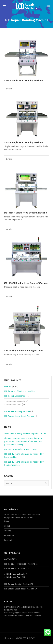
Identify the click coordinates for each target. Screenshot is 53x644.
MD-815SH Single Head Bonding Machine (26, 213)
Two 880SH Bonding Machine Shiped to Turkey (25, 434)
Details (9, 89)
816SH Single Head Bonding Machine (23, 142)
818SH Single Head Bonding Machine (23, 81)
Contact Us (9, 535)
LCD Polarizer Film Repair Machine (20, 391)
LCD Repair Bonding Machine (17, 412)
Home (7, 521)
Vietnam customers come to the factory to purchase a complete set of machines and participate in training (23, 442)
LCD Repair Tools (14, 405)
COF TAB (8, 387)
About (7, 526)
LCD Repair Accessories (15, 396)
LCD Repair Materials (16, 401)
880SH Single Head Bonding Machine (24, 351)
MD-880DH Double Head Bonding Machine (26, 283)
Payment (8, 540)
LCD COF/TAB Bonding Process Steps (21, 449)
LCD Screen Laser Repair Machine (19, 416)
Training (8, 531)
